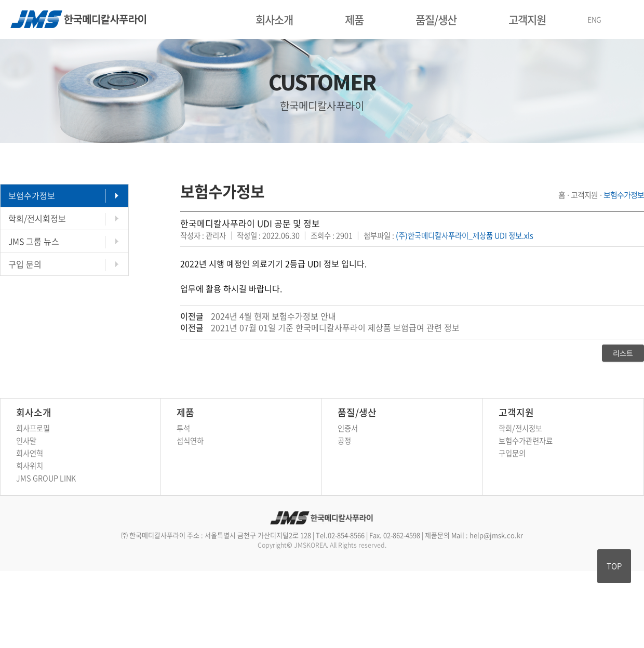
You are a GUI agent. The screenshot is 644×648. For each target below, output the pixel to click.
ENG (594, 19)
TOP (614, 566)
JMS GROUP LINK (46, 478)
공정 (344, 441)
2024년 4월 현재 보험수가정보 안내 (273, 316)
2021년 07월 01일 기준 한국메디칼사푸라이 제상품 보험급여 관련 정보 (335, 327)
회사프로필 (33, 428)
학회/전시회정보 (37, 218)
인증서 (348, 428)
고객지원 (527, 19)
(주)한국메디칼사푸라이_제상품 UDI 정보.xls (465, 235)
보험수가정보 (32, 195)
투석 (183, 428)
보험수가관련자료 (526, 441)
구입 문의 (25, 264)
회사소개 (274, 19)
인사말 (26, 441)
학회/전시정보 (520, 428)
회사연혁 (30, 453)
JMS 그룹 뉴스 (34, 241)
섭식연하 (190, 441)
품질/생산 (436, 19)
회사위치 (30, 466)
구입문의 (512, 453)
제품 (354, 19)
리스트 (623, 353)
